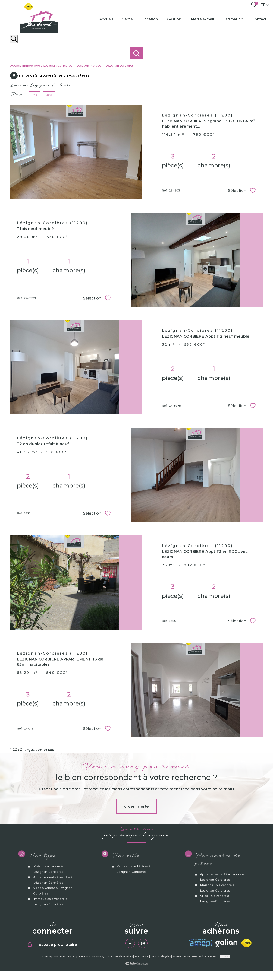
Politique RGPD (208, 956)
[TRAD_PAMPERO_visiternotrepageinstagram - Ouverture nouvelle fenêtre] (143, 943)
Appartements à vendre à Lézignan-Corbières (53, 912)
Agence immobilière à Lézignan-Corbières (41, 66)
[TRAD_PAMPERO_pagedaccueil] (39, 32)
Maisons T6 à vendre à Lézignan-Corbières (217, 920)
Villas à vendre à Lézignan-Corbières (53, 923)
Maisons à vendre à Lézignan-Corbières (48, 902)
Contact (259, 19)
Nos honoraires (124, 956)
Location (150, 19)
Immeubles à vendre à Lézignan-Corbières (50, 934)
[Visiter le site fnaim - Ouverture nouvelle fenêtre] (247, 943)
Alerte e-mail (202, 19)
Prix (34, 95)
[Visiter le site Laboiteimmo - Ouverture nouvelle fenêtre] (136, 964)
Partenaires (190, 956)
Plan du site (142, 956)
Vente (128, 19)
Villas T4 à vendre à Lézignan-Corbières (215, 931)
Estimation (233, 19)
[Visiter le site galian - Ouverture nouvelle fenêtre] (226, 943)
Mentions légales (161, 956)
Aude (97, 66)
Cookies (225, 956)
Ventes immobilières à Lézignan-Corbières (134, 902)
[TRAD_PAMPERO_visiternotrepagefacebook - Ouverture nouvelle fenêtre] (130, 943)
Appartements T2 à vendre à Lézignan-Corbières (222, 909)
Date (49, 95)
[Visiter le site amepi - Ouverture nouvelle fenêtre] (201, 943)
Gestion (174, 19)
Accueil (106, 19)
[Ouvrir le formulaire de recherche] (14, 39)
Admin (177, 956)
